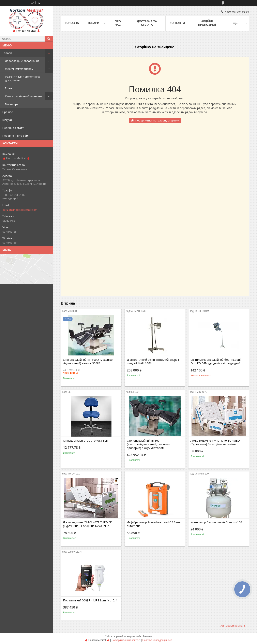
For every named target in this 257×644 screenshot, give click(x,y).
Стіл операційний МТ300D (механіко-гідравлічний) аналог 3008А (88, 362)
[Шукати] (49, 39)
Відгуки (7, 120)
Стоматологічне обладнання (24, 96)
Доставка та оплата (147, 23)
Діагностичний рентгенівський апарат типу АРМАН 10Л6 (153, 362)
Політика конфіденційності (157, 640)
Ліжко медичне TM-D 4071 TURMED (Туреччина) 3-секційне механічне (88, 524)
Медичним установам (19, 69)
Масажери (12, 104)
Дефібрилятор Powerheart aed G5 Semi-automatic (154, 524)
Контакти (177, 23)
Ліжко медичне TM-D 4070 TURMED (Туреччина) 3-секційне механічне (215, 442)
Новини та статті (13, 128)
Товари (7, 53)
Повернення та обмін (16, 136)
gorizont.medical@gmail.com (20, 210)
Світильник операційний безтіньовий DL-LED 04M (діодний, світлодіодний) (216, 362)
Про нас (7, 112)
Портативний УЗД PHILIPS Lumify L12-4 (90, 600)
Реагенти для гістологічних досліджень (22, 78)
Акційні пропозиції (207, 23)
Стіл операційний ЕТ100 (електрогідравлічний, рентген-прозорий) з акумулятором (148, 444)
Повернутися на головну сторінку (157, 120)
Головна (72, 23)
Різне (9, 88)
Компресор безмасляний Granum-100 (216, 522)
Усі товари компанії (233, 626)
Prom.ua (147, 636)
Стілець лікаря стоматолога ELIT (86, 441)
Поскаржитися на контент (126, 640)
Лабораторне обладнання (22, 61)
